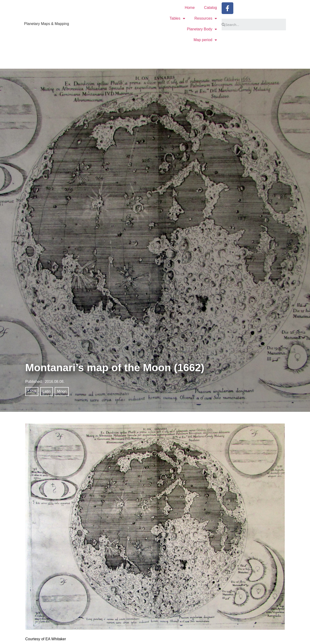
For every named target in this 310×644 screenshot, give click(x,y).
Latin (47, 391)
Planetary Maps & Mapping (47, 24)
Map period (205, 40)
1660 (32, 391)
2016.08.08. (55, 382)
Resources (206, 18)
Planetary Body (202, 29)
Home (190, 8)
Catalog (211, 8)
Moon (62, 391)
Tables (177, 18)
